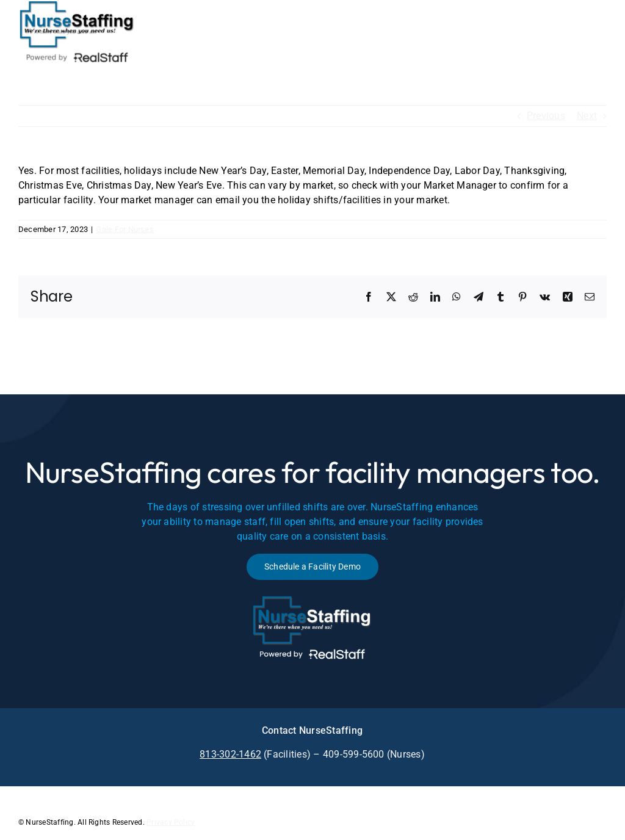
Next (587, 116)
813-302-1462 (230, 754)
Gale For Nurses (125, 229)
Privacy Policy (171, 822)
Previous (546, 116)
